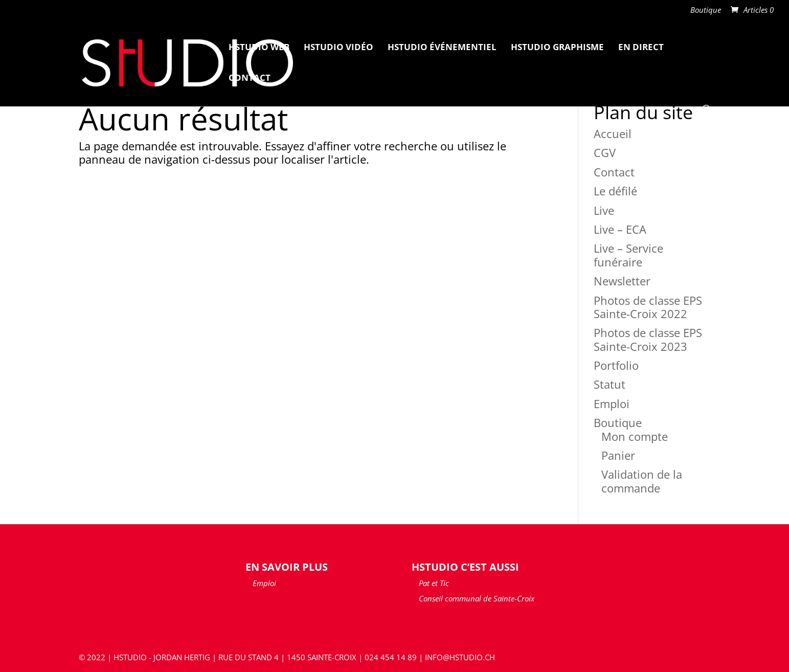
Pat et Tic (434, 583)
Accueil (613, 133)
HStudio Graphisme (557, 48)
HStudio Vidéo (339, 48)
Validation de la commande (642, 481)
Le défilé (615, 191)
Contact (250, 79)
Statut (610, 384)
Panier (618, 455)
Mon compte (635, 436)
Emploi (612, 404)
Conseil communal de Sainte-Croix (477, 598)
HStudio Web (259, 48)
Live (604, 210)
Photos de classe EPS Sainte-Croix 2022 (648, 307)
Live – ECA (620, 229)
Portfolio (616, 365)
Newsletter (622, 281)
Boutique (706, 10)
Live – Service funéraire (628, 255)
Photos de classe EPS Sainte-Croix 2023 (648, 339)
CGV (605, 152)
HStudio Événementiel (442, 48)
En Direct (641, 48)
